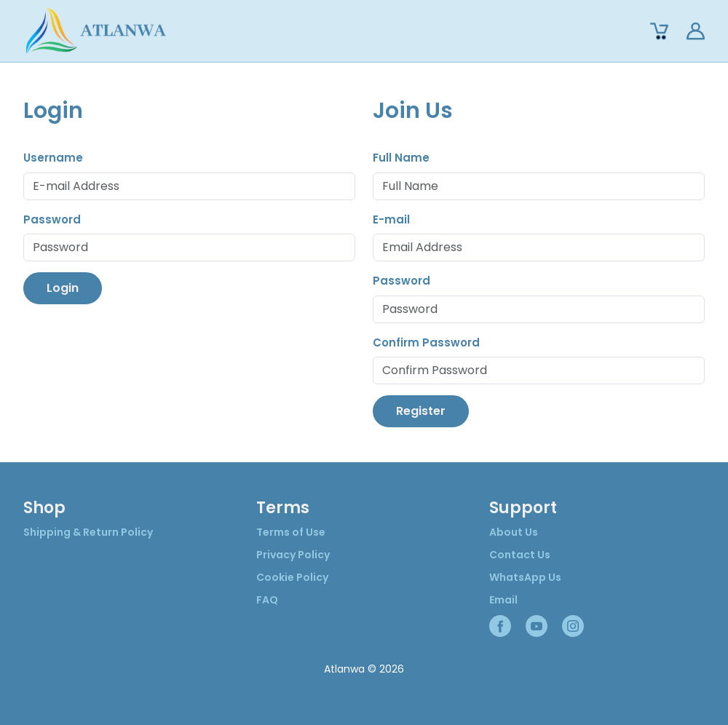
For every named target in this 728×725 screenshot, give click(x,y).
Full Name (401, 158)
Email (503, 600)
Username (53, 158)
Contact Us (520, 555)
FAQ (267, 600)
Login (63, 288)
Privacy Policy (293, 555)
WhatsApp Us (525, 577)
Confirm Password (426, 342)
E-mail (391, 219)
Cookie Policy (292, 577)
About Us (514, 532)
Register (421, 411)
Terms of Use (291, 532)
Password (52, 219)
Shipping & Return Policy (88, 532)
